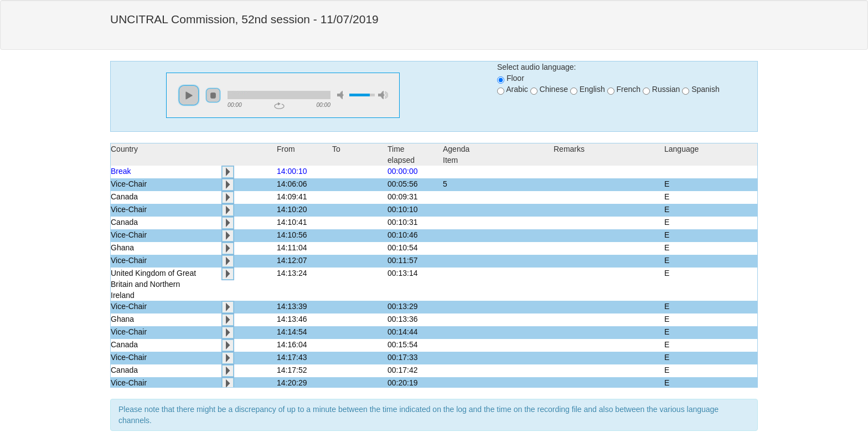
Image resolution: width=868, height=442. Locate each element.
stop (213, 95)
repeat (279, 106)
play (189, 95)
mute (342, 95)
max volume (383, 95)
